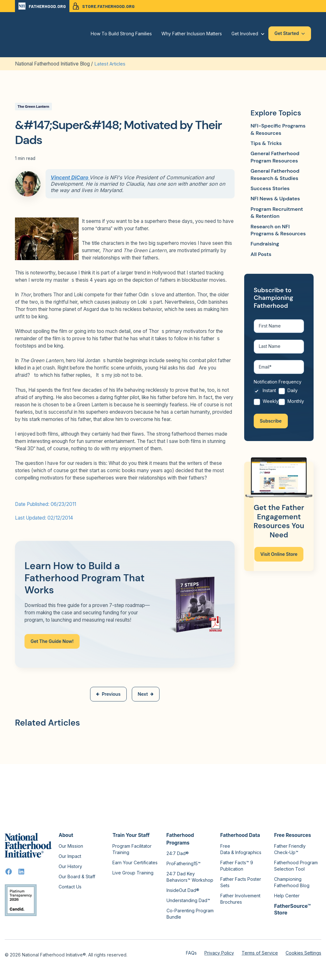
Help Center (287, 895)
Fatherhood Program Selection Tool (296, 865)
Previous (108, 694)
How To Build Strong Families (121, 34)
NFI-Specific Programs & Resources (278, 129)
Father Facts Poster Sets (241, 882)
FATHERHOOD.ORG (42, 6)
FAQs (191, 952)
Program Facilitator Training (132, 849)
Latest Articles (110, 64)
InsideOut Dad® (183, 890)
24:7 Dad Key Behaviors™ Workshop (190, 876)
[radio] (266, 394)
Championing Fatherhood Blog (292, 882)
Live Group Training (133, 872)
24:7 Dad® (178, 853)
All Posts (261, 254)
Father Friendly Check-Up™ (290, 849)
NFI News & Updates (275, 199)
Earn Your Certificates (135, 862)
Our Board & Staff (77, 876)
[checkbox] (279, 400)
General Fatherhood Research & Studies (275, 174)
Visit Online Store (279, 556)
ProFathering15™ (184, 863)
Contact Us (70, 886)
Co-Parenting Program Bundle (190, 913)
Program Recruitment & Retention (277, 212)
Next (146, 694)
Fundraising (265, 244)
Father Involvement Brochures (240, 898)
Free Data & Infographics (241, 849)
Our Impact (70, 856)
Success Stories (270, 188)
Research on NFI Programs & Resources (278, 230)
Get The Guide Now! (52, 641)
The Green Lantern (33, 106)
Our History (70, 866)
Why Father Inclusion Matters (192, 34)
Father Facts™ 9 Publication (237, 865)
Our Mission (71, 846)
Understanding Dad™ (188, 900)
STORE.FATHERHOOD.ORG (104, 6)
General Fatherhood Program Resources (275, 157)
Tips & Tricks (266, 143)
